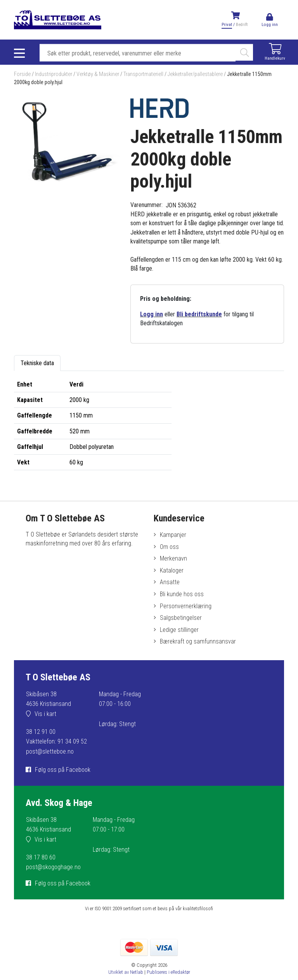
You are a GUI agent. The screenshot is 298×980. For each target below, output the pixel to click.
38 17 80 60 (41, 857)
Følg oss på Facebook (63, 770)
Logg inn (152, 314)
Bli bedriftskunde (199, 314)
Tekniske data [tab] (37, 363)
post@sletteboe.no (50, 751)
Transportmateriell (143, 74)
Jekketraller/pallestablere (195, 74)
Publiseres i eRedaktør (168, 972)
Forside (22, 74)
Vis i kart (45, 714)
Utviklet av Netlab (126, 972)
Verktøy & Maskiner (98, 74)
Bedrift (242, 25)
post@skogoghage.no (53, 867)
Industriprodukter (54, 74)
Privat (227, 25)
